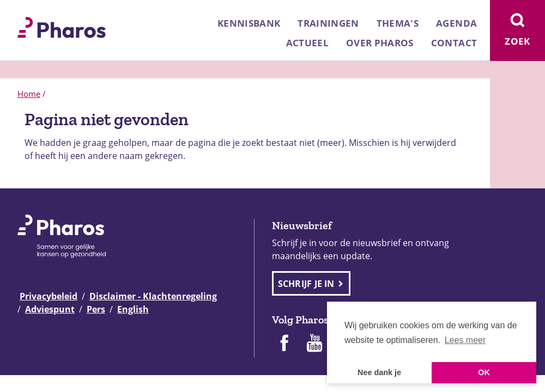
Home (29, 94)
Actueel (307, 43)
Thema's (398, 23)
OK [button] (484, 372)
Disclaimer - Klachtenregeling (153, 296)
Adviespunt (50, 309)
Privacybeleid (49, 296)
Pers (96, 309)
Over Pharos (380, 43)
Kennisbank (249, 23)
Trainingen (328, 23)
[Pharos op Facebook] (284, 344)
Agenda (456, 23)
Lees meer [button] (465, 340)
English (133, 309)
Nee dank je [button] (379, 372)
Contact (454, 43)
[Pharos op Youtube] (314, 344)
